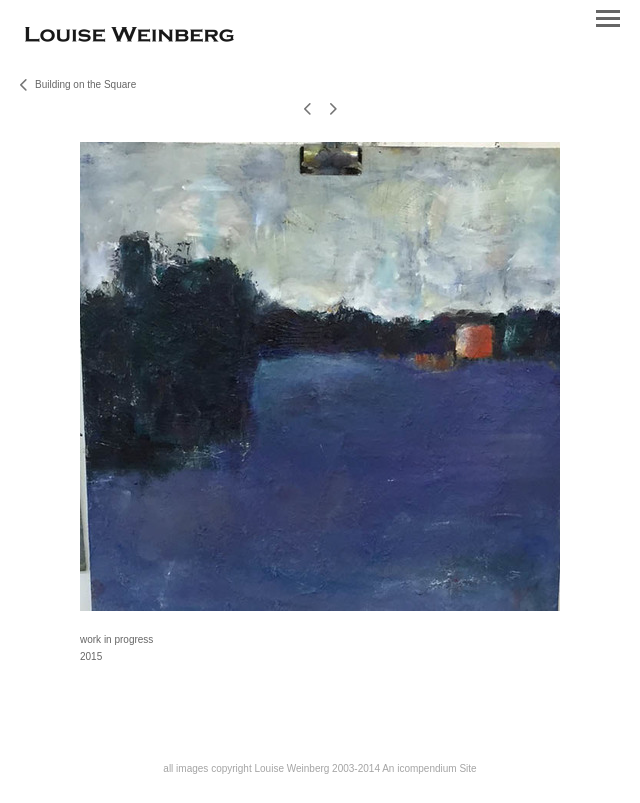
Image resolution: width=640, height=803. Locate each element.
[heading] (129, 37)
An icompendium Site (429, 768)
